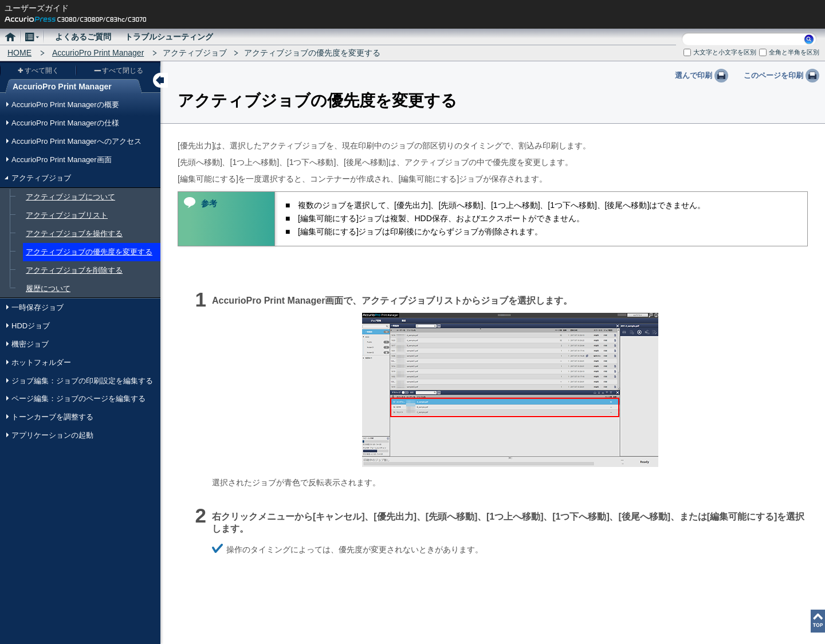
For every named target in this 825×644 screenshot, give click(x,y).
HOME (19, 53)
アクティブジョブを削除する (74, 270)
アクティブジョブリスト (67, 215)
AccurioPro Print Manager (98, 53)
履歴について (48, 288)
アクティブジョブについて (70, 197)
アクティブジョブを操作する (74, 233)
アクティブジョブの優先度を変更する (89, 252)
